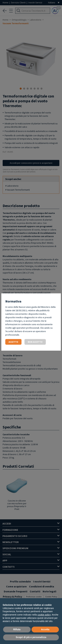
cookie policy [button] (44, 615)
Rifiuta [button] (17, 629)
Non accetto (35, 342)
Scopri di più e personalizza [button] (31, 637)
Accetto (13, 342)
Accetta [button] (45, 629)
